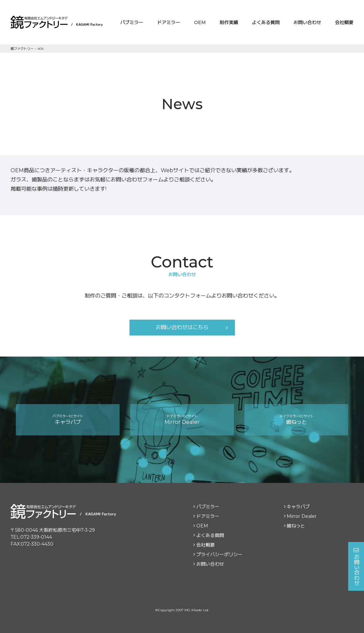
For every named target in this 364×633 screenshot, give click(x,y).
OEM (200, 22)
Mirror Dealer (182, 420)
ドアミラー (169, 22)
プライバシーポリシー (219, 554)
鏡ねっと (296, 420)
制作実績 (229, 22)
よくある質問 (266, 22)
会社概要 (344, 22)
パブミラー (132, 22)
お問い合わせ (307, 22)
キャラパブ (68, 420)
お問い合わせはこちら (182, 327)
